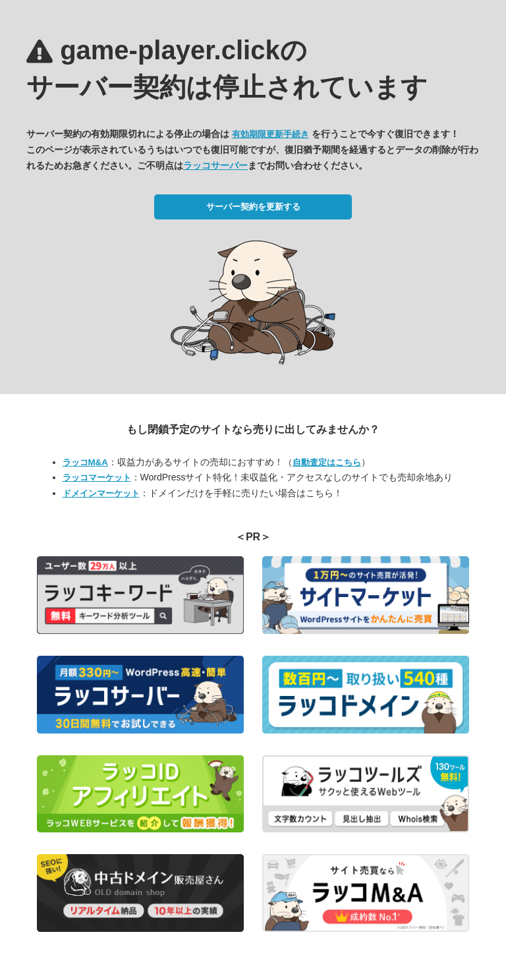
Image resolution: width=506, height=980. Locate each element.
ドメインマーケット (101, 493)
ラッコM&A (85, 462)
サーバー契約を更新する (253, 207)
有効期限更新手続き (270, 134)
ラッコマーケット (97, 477)
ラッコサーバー (215, 165)
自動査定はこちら (327, 462)
